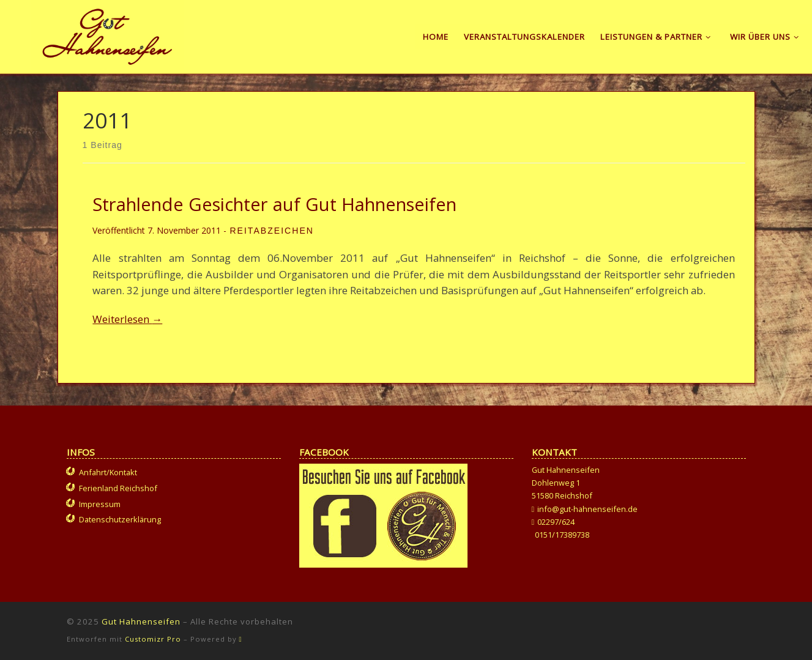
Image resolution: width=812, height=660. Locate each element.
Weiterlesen (127, 319)
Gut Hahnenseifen (141, 621)
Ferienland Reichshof (118, 488)
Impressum (100, 504)
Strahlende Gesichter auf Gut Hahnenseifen (274, 204)
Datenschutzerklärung (120, 519)
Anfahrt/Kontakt (108, 472)
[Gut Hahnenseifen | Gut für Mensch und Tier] (107, 34)
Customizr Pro (153, 639)
